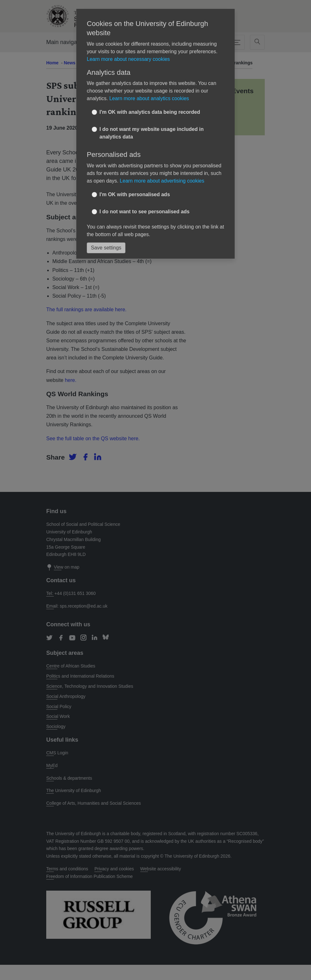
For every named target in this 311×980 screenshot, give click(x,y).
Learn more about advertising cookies (162, 181)
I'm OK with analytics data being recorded (150, 112)
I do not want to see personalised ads (145, 212)
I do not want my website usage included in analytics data (152, 133)
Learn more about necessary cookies (128, 59)
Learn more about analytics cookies (149, 98)
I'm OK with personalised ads (135, 194)
